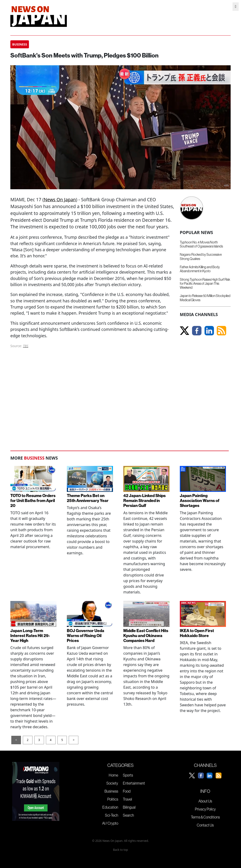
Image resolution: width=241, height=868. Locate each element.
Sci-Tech (112, 815)
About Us (205, 801)
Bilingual (129, 807)
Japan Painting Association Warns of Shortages (200, 500)
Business (111, 791)
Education (110, 807)
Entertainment (134, 783)
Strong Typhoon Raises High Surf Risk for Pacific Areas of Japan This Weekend (205, 284)
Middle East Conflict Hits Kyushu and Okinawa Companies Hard (146, 636)
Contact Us (205, 825)
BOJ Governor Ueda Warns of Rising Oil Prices (86, 636)
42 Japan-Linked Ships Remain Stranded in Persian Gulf (145, 500)
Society (112, 783)
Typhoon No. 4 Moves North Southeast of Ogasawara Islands (201, 244)
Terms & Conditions (205, 817)
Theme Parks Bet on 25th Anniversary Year (88, 498)
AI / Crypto (110, 823)
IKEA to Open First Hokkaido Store (197, 633)
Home (113, 775)
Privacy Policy (205, 809)
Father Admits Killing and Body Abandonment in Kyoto (200, 269)
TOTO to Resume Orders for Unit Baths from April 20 (33, 500)
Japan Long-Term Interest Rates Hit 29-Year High (30, 636)
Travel (127, 799)
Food (127, 791)
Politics (113, 799)
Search (128, 815)
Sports (128, 775)
